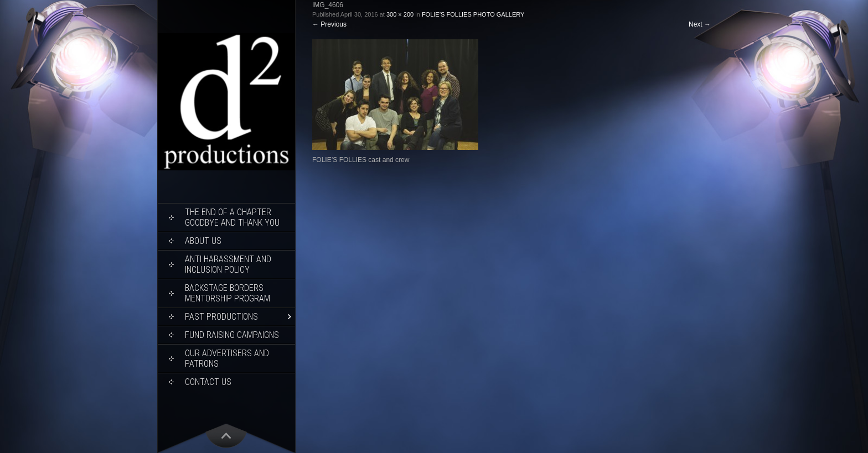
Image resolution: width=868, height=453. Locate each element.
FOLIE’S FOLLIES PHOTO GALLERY (473, 14)
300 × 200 (400, 14)
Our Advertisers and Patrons (227, 358)
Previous (329, 24)
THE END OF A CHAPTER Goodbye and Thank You (232, 217)
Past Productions (221, 317)
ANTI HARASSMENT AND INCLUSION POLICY (228, 264)
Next (700, 24)
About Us (203, 241)
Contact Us (208, 382)
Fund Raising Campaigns (232, 335)
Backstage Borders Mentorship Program (228, 293)
